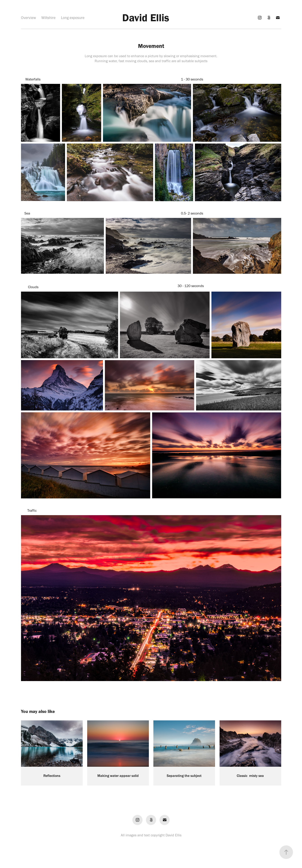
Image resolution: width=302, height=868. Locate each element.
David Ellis (146, 18)
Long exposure (73, 18)
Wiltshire (48, 18)
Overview (28, 18)
